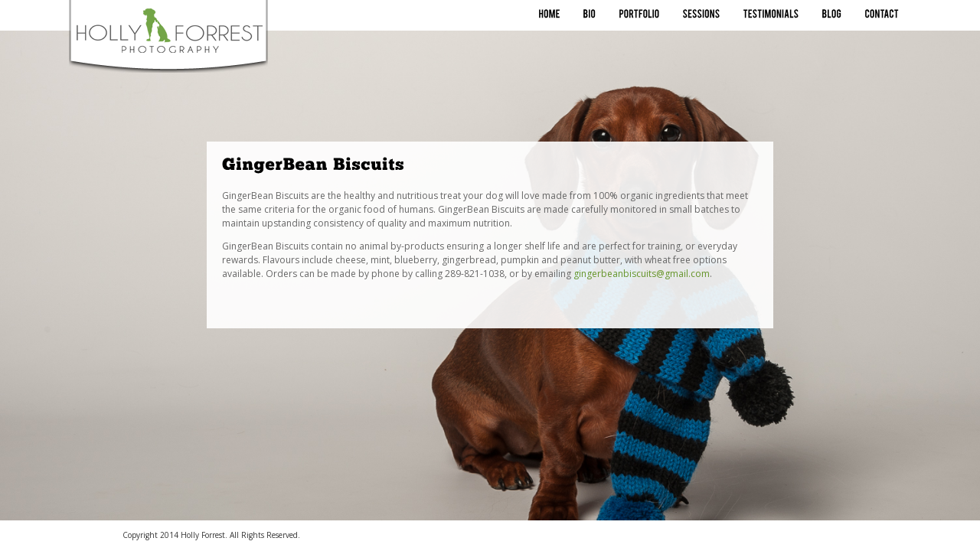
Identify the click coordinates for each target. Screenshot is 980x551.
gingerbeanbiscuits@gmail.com (642, 274)
